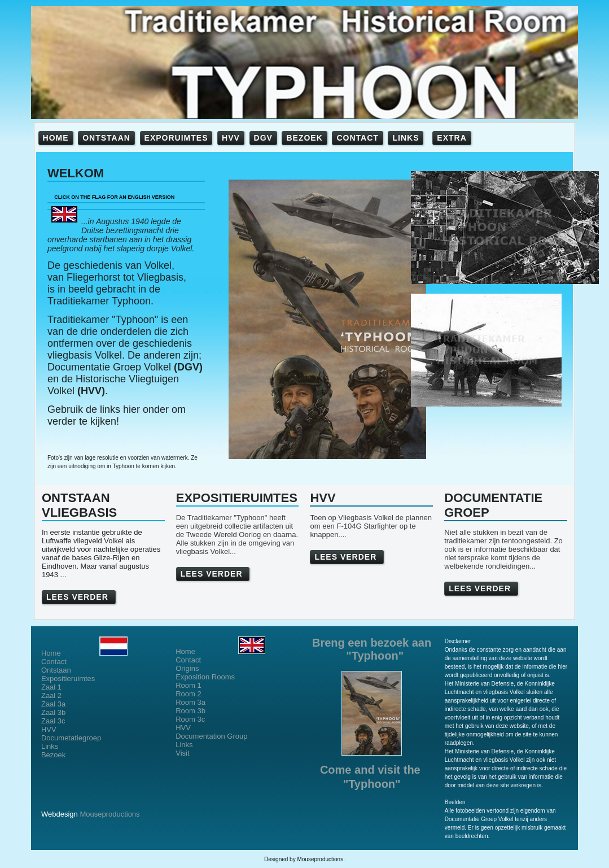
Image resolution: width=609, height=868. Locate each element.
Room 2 (189, 694)
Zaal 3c (53, 721)
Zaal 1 (51, 687)
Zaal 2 (51, 695)
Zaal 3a (53, 704)
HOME (56, 138)
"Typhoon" (372, 784)
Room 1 (189, 685)
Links (50, 746)
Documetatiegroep (72, 738)
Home (84, 653)
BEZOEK (304, 138)
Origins (187, 668)
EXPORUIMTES (176, 138)
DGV (263, 138)
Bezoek (53, 755)
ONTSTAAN (106, 138)
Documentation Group (211, 736)
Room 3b (190, 711)
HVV (231, 138)
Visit (182, 753)
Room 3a (190, 702)
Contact (54, 662)
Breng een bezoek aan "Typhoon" (372, 649)
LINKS (406, 138)
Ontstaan (56, 670)
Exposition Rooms (205, 677)
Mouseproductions (109, 814)
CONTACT (357, 138)
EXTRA (452, 138)
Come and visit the (372, 770)
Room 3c (190, 719)
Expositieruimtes (68, 679)
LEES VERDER (79, 597)
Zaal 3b (53, 712)
